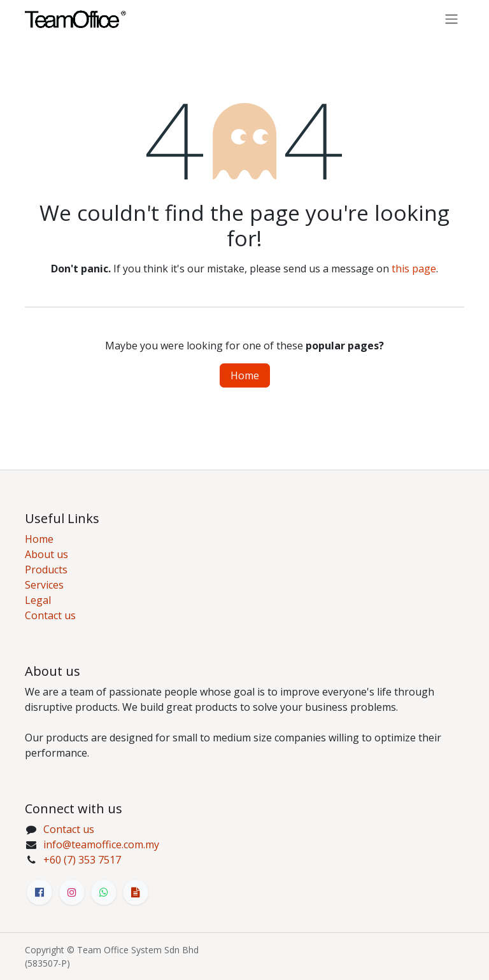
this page (414, 269)
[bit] (136, 892)
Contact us (50, 615)
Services (44, 585)
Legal (38, 600)
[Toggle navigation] (451, 18)
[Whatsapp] (104, 892)
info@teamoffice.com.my (101, 844)
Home (245, 375)
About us (46, 554)
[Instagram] (72, 892)
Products (46, 570)
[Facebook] (39, 892)
